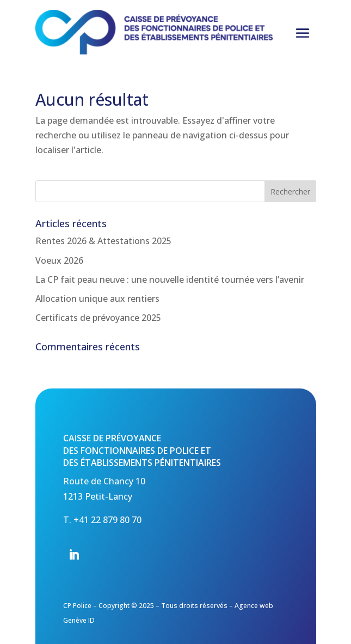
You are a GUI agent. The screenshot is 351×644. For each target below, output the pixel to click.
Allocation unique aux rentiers (97, 299)
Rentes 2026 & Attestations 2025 (103, 241)
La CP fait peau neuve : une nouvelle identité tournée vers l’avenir (170, 280)
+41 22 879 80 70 (107, 520)
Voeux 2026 (59, 260)
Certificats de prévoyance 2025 (98, 318)
